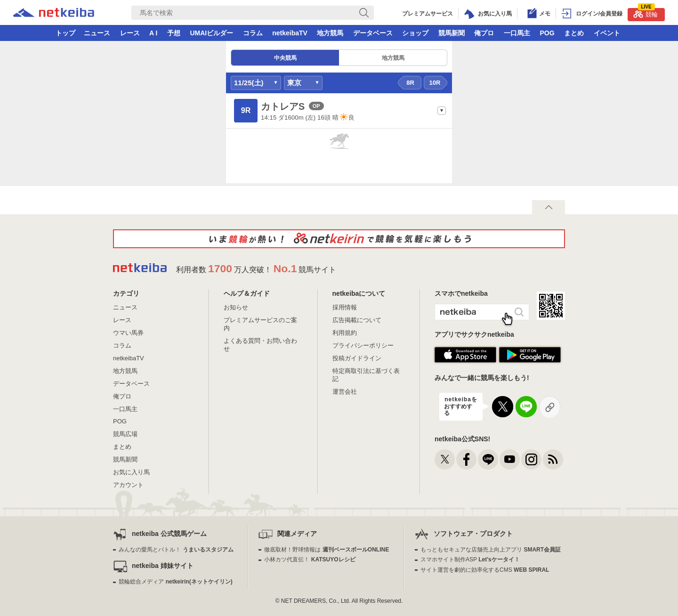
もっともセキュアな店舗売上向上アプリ (491, 550)
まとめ (574, 33)
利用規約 (345, 333)
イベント (607, 33)
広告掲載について (357, 320)
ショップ (415, 33)
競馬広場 (125, 434)
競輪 (646, 13)
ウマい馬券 (128, 333)
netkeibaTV (290, 33)
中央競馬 (285, 58)
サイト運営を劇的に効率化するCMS (485, 570)
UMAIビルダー (211, 33)
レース (130, 33)
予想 (174, 33)
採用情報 (345, 307)
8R (410, 83)
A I (153, 33)
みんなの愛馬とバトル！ (176, 550)
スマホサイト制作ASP (470, 559)
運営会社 (345, 392)
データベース (373, 33)
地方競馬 (330, 33)
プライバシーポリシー (363, 345)
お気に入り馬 (131, 472)
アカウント (128, 485)
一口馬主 (517, 33)
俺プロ (484, 33)
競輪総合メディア (175, 582)
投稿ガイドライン (357, 358)
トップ (65, 33)
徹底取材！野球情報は (327, 550)
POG (547, 33)
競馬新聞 (452, 33)
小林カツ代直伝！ (310, 559)
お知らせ (236, 307)
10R (435, 83)
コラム (253, 33)
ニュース (97, 33)
